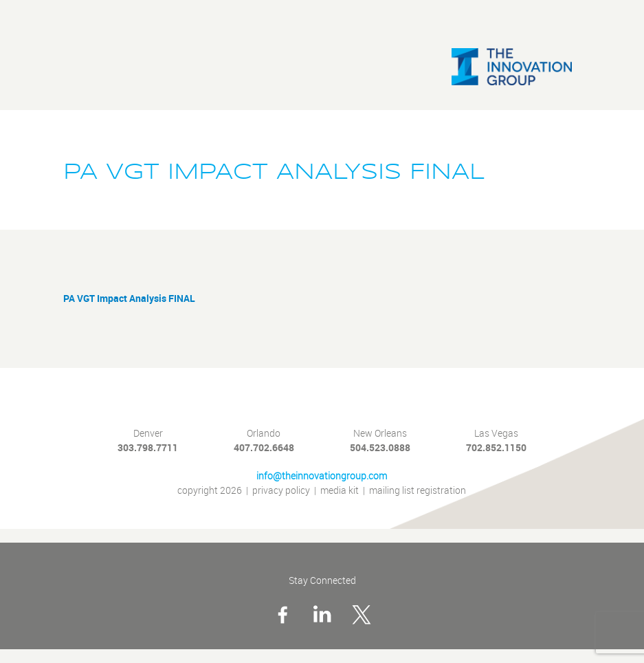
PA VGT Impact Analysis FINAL (129, 298)
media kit (340, 491)
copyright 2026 (210, 491)
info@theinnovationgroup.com (322, 476)
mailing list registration (418, 491)
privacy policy (281, 491)
